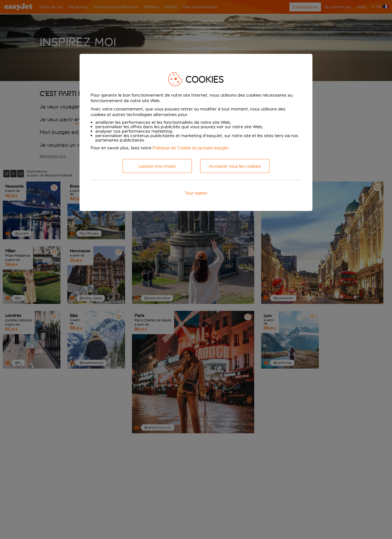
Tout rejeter (196, 193)
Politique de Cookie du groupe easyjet (190, 148)
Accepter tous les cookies (235, 166)
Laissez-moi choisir (157, 166)
